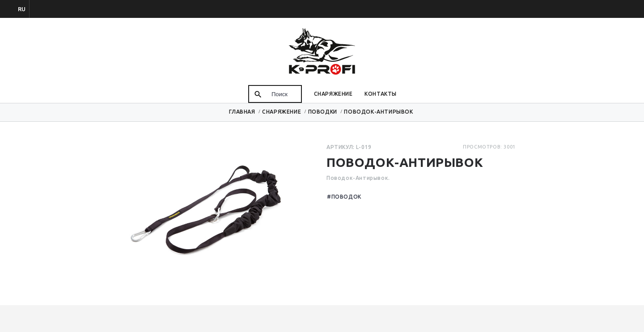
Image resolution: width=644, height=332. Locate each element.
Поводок (346, 197)
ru (22, 9)
